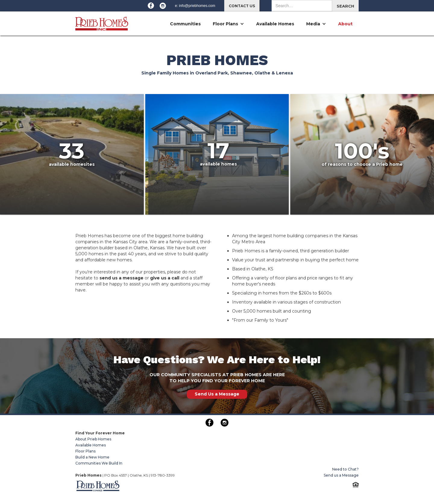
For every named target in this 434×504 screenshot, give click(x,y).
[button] (228, 24)
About (345, 24)
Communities (185, 24)
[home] (102, 21)
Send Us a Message (217, 394)
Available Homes (275, 24)
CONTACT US (242, 6)
